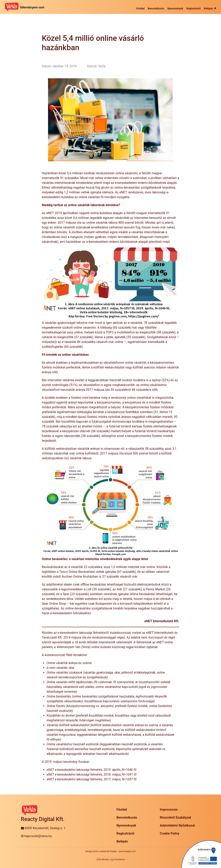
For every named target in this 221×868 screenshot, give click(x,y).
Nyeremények (126, 825)
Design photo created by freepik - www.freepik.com (110, 851)
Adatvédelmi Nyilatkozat (177, 825)
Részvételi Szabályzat (175, 818)
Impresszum (169, 810)
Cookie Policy (170, 833)
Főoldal (122, 810)
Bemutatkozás (127, 818)
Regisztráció (126, 833)
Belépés (122, 841)
